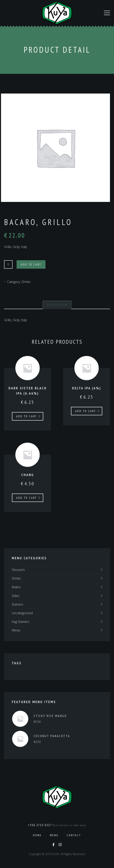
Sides (16, 596)
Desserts (18, 570)
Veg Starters (21, 622)
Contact (74, 835)
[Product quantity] (8, 264)
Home (37, 835)
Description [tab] (57, 305)
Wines (16, 630)
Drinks (26, 282)
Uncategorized (22, 613)
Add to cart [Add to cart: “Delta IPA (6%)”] (86, 411)
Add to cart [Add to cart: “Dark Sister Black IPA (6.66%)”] (27, 416)
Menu (54, 835)
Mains (16, 587)
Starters (17, 604)
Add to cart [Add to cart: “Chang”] (27, 498)
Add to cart (31, 264)
